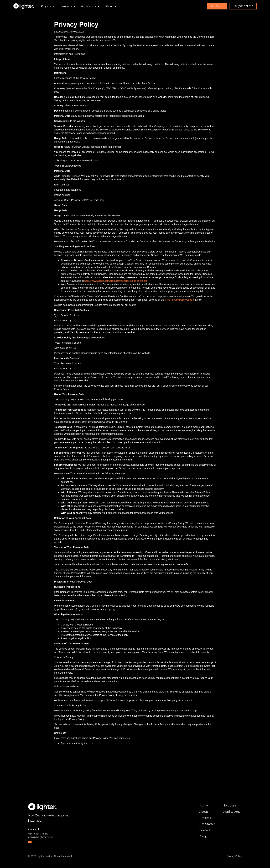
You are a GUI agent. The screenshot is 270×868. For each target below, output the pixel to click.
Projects (205, 818)
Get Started (217, 6)
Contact (205, 830)
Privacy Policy (234, 856)
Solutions (230, 806)
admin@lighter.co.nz (41, 837)
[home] (24, 6)
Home (204, 806)
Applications (232, 812)
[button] (48, 6)
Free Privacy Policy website (180, 300)
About (204, 812)
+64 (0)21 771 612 (243, 6)
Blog (203, 836)
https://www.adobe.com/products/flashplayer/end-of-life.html (116, 281)
